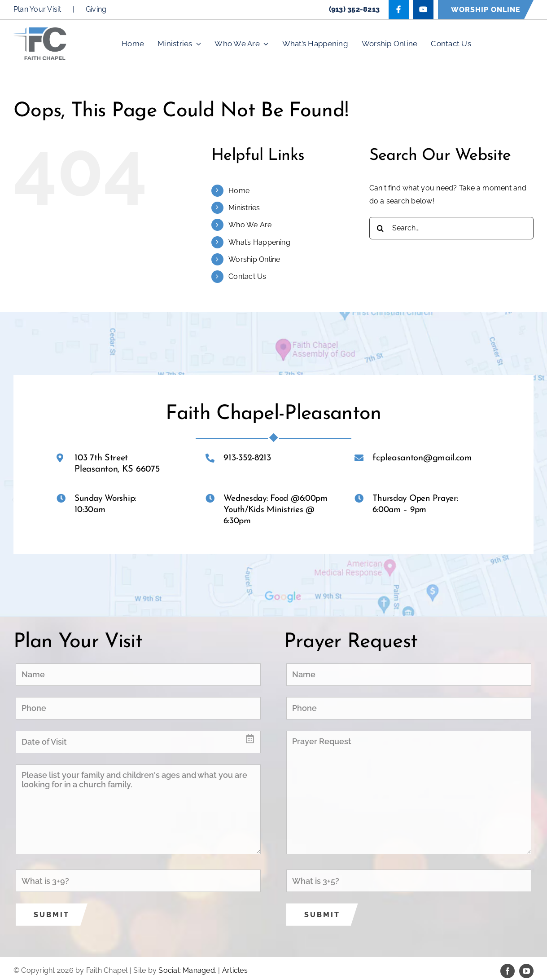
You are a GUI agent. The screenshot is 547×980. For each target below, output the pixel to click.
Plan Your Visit (37, 9)
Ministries (244, 208)
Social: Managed (187, 970)
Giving (96, 9)
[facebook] (508, 971)
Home (239, 191)
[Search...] (451, 228)
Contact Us (247, 276)
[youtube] (526, 971)
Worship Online (254, 259)
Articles (235, 970)
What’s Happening (259, 242)
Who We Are (250, 225)
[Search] (381, 228)
